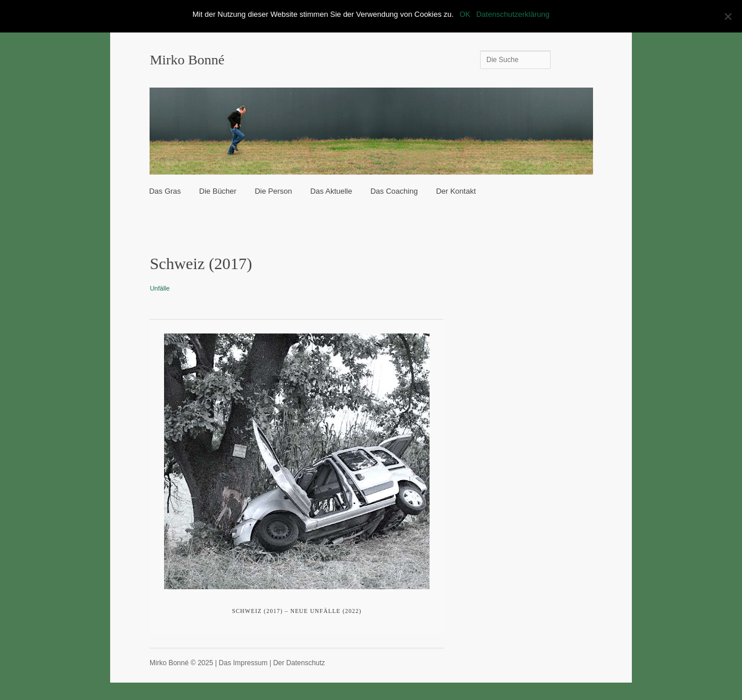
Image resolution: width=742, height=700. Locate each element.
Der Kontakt (456, 191)
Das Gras (165, 191)
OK (465, 14)
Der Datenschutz (299, 663)
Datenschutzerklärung (512, 14)
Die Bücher (218, 191)
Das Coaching (394, 191)
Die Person (273, 191)
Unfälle (159, 288)
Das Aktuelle (331, 191)
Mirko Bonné (187, 60)
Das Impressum (243, 663)
